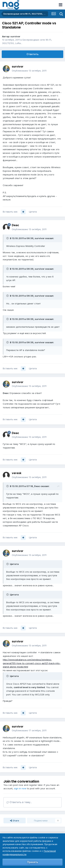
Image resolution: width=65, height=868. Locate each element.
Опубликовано (29, 71)
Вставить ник (10, 212)
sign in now (20, 788)
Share (15, 821)
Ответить (32, 54)
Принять (33, 862)
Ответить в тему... (19, 802)
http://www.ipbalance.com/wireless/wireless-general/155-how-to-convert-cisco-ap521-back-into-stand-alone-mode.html (32, 663)
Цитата (33, 212)
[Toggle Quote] (8, 238)
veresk (17, 473)
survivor (15, 36)
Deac (15, 225)
